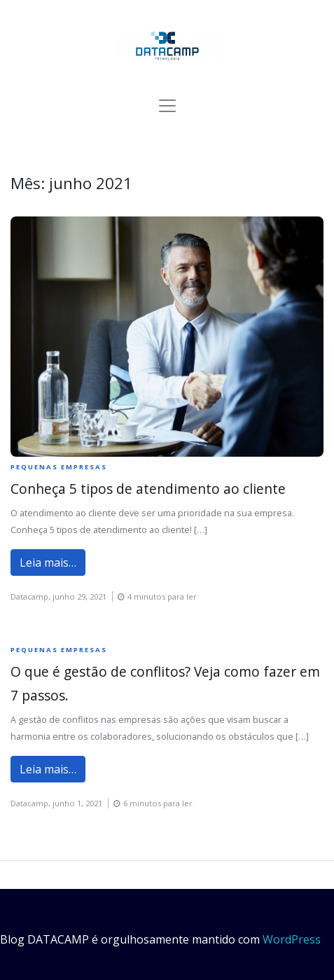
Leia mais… (48, 563)
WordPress (292, 939)
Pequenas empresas (59, 467)
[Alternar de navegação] (167, 106)
